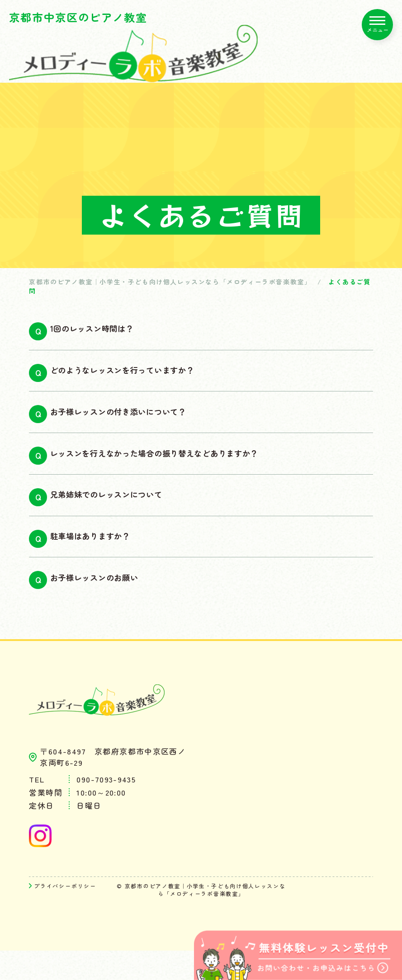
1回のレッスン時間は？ (107, 332)
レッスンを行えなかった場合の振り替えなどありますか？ (183, 469)
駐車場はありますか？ (105, 560)
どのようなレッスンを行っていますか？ (144, 377)
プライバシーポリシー (65, 915)
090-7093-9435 (106, 808)
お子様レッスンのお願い (110, 605)
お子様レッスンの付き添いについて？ (139, 423)
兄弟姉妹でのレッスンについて (124, 514)
